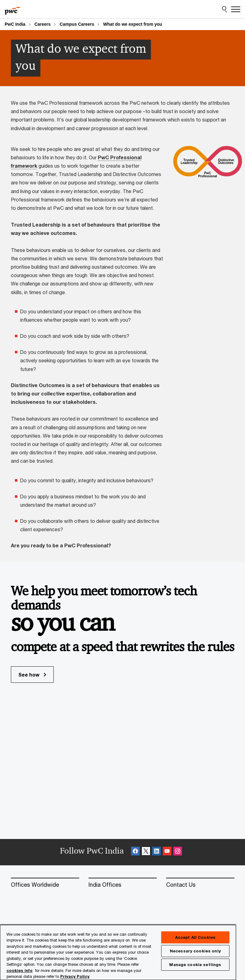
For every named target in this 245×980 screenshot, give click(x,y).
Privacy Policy (75, 976)
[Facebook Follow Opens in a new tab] (135, 852)
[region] (118, 952)
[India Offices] (123, 885)
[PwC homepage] (12, 9)
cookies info (20, 970)
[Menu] (236, 9)
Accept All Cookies (195, 937)
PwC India (15, 24)
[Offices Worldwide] (45, 885)
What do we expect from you (133, 24)
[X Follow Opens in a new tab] (146, 852)
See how (32, 675)
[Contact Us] (200, 885)
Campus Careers (77, 24)
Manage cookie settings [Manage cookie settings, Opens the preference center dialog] (195, 965)
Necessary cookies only (195, 951)
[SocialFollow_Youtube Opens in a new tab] (167, 852)
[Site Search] (224, 9)
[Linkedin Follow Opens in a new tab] (157, 852)
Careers (43, 24)
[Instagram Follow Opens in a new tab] (178, 852)
